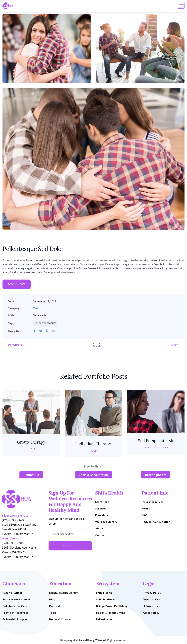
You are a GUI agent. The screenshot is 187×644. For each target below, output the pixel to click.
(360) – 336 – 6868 (14, 543)
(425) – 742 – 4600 (14, 520)
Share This (14, 331)
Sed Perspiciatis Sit (156, 441)
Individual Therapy (93, 444)
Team (36, 308)
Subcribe (70, 546)
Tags (11, 323)
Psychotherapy (156, 448)
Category (14, 308)
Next (178, 345)
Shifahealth (39, 315)
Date (11, 301)
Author (12, 315)
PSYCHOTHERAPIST (45, 323)
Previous (13, 345)
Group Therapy (31, 442)
